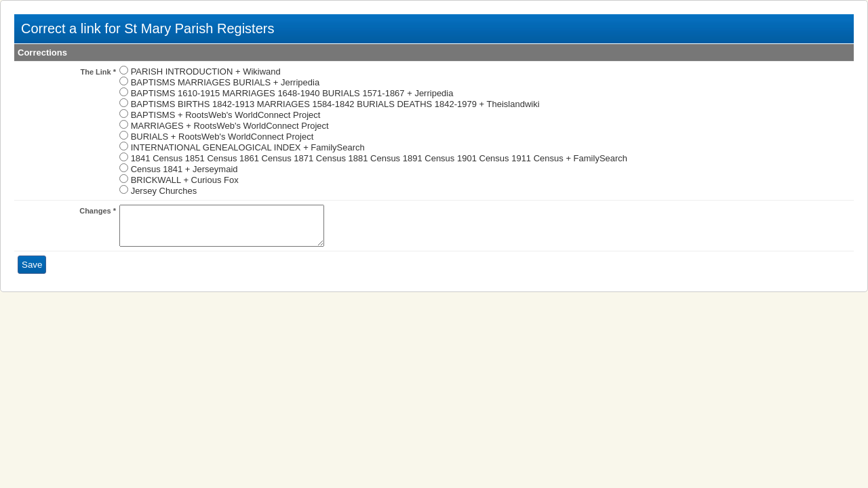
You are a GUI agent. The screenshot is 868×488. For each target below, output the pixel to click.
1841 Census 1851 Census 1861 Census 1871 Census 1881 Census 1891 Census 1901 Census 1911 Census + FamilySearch (379, 158)
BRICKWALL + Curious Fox (185, 180)
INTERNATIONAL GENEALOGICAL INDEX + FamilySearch (248, 147)
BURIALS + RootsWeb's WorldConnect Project (222, 137)
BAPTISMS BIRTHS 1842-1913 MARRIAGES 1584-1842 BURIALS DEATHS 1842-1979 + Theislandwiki (335, 104)
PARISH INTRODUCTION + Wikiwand (206, 72)
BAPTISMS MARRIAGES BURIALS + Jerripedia (225, 82)
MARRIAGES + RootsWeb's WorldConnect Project (230, 126)
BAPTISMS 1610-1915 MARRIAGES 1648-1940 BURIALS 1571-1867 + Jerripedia (292, 93)
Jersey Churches (164, 191)
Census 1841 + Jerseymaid (184, 169)
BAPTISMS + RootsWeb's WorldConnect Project (226, 115)
